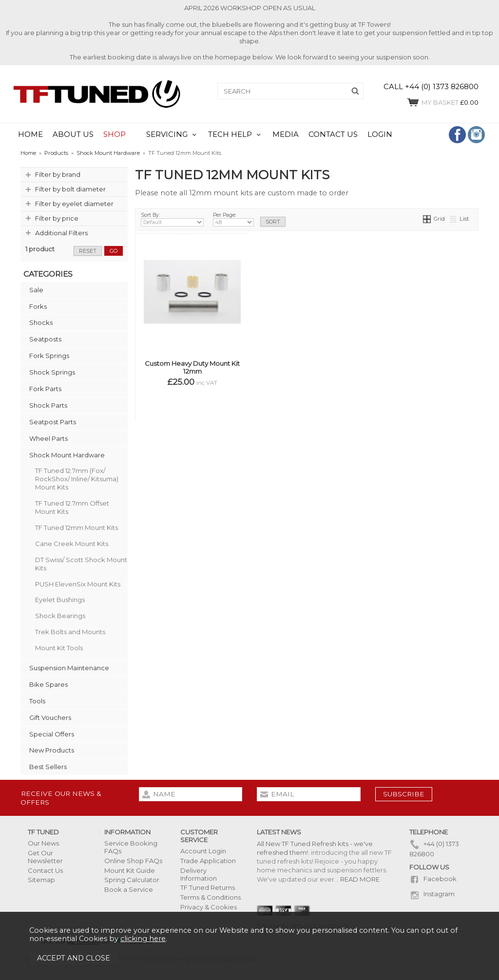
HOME (30, 134)
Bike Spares (48, 684)
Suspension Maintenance (69, 668)
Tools (37, 701)
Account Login (203, 851)
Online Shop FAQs (133, 861)
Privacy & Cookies (209, 907)
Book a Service (129, 889)
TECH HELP (230, 134)
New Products (52, 750)
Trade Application (208, 861)
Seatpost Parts (53, 422)
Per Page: (233, 219)
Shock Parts (48, 405)
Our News (43, 843)
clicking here (143, 939)
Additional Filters (61, 233)
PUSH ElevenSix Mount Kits (78, 584)
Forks (38, 306)
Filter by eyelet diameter (74, 204)
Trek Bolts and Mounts (70, 632)
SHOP (115, 134)
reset (88, 251)
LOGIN (380, 134)
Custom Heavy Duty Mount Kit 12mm (192, 367)
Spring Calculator (132, 880)
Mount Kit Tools (59, 648)
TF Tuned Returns (208, 887)
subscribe (404, 794)
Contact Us (45, 870)
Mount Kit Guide (130, 870)
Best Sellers (48, 767)
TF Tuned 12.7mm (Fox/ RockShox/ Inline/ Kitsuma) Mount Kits (77, 479)
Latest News (279, 832)
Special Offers (52, 734)
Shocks (41, 322)
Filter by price (57, 218)
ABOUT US (73, 134)
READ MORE (360, 879)
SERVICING (167, 134)
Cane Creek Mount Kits (72, 544)
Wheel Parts (48, 438)
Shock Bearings (60, 616)
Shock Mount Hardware (67, 455)
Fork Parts (45, 389)
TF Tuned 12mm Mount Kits (77, 528)
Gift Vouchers (50, 717)
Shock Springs (52, 372)
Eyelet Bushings (60, 600)
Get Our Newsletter (45, 857)
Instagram (432, 894)
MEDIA (286, 134)
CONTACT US (333, 134)
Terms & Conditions (211, 897)
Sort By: (172, 219)
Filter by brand (58, 174)
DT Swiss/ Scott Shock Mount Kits (81, 564)
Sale (36, 290)
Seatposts (45, 339)
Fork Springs (49, 356)
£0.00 (442, 102)
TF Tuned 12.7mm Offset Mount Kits (72, 507)
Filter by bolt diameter (70, 189)
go (114, 251)
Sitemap (41, 880)
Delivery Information (199, 874)
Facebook (433, 879)
